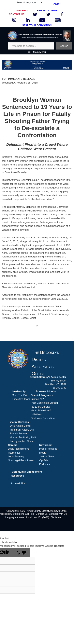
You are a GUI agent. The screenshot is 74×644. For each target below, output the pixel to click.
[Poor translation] (22, 553)
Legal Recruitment (18, 449)
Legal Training (16, 456)
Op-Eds (44, 460)
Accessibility (18, 483)
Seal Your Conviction (43, 418)
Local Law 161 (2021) (38, 517)
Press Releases (48, 449)
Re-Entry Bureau (41, 407)
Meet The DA (19, 395)
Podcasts (44, 464)
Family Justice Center (22, 441)
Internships (14, 453)
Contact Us (42, 514)
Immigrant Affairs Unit (22, 430)
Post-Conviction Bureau (44, 403)
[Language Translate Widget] (29, 2)
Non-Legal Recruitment (21, 460)
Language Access (15, 517)
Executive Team (21, 399)
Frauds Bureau (18, 433)
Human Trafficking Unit (23, 437)
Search (64, 46)
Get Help (30, 514)
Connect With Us (58, 514)
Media (43, 453)
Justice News (47, 456)
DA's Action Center (21, 426)
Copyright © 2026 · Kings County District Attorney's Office (36, 511)
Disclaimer (56, 517)
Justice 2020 (38, 399)
